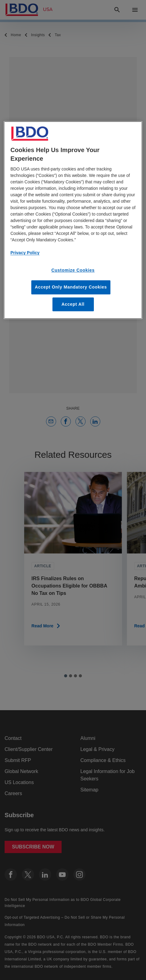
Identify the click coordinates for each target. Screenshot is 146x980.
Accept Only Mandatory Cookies (71, 287)
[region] (73, 220)
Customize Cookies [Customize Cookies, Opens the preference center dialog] (73, 270)
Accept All (73, 304)
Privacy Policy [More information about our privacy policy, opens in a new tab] (25, 253)
